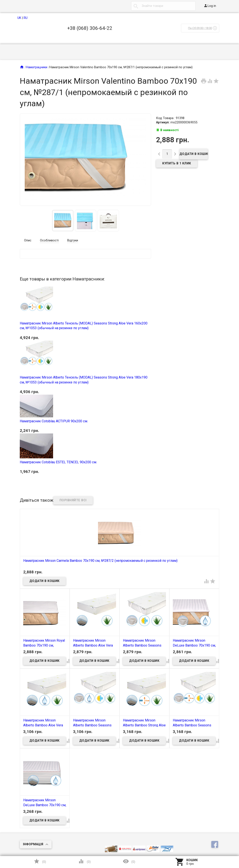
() (40, 861)
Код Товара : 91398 (170, 118)
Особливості (49, 240)
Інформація (33, 844)
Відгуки (73, 240)
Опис (28, 240)
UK (19, 18)
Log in (210, 6)
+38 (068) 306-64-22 (90, 28)
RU (26, 18)
